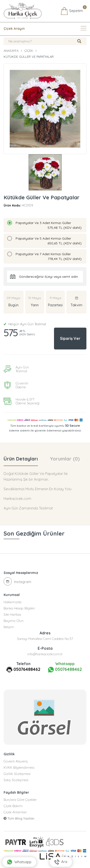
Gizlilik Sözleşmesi (17, 774)
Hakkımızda (12, 602)
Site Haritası (12, 614)
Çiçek (29, 51)
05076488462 (27, 669)
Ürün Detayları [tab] (21, 459)
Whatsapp (19, 862)
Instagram (17, 581)
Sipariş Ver (70, 338)
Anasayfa (11, 51)
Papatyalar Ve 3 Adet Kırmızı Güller (49, 225)
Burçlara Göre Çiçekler (20, 800)
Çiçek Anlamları (15, 812)
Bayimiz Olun (14, 621)
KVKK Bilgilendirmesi (19, 768)
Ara (61, 862)
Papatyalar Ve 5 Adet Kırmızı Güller (49, 241)
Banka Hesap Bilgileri (19, 608)
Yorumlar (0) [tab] (65, 459)
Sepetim (72, 11)
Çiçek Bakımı (13, 806)
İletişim (9, 627)
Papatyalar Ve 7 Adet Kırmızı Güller (49, 257)
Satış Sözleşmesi (16, 780)
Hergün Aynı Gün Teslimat (25, 324)
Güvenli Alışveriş (16, 761)
